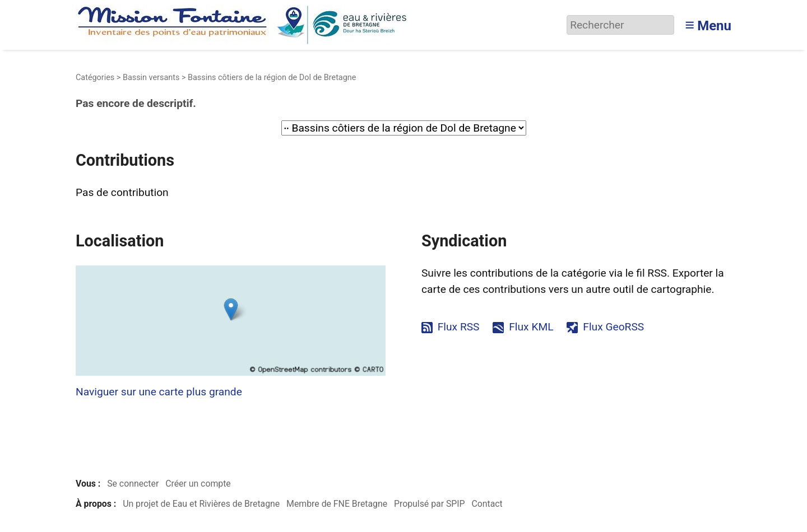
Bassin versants (151, 78)
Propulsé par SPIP (430, 504)
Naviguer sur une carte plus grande (159, 392)
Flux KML (531, 327)
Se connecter (133, 484)
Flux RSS (459, 327)
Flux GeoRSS (613, 327)
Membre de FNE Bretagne (337, 504)
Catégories (95, 78)
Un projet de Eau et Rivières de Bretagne (201, 504)
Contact (487, 504)
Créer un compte (198, 484)
